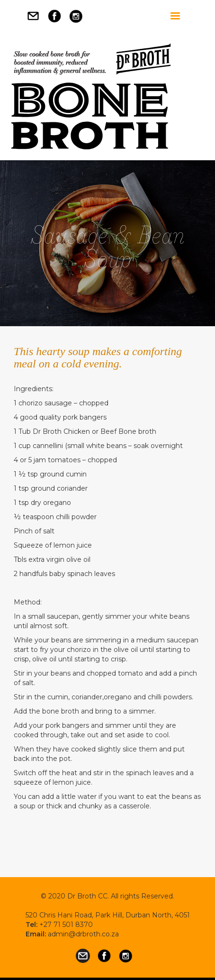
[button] (175, 16)
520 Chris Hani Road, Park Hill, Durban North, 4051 (108, 915)
